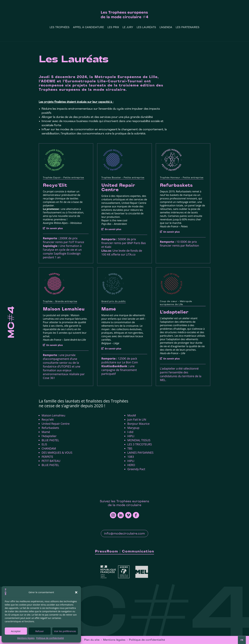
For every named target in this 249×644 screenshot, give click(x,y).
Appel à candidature (89, 27)
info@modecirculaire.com (124, 534)
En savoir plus (55, 228)
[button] (76, 592)
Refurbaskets (176, 186)
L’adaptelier (174, 312)
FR (242, 640)
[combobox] (242, 640)
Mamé (109, 309)
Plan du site (92, 640)
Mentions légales (26, 638)
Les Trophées (60, 27)
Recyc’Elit (55, 186)
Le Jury (128, 27)
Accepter (16, 631)
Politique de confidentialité (50, 638)
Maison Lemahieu (64, 309)
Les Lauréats (146, 27)
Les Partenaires (188, 27)
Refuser (40, 631)
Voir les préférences (65, 631)
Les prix (113, 27)
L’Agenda (166, 27)
